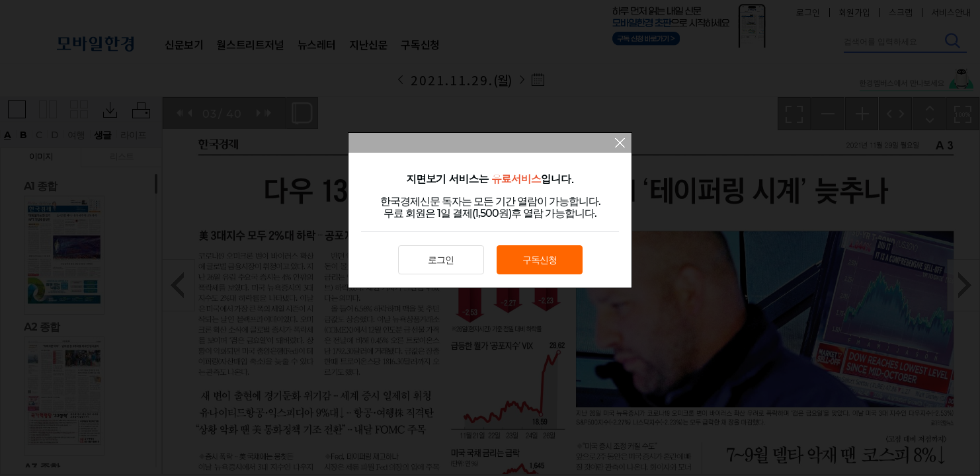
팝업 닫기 (620, 144)
